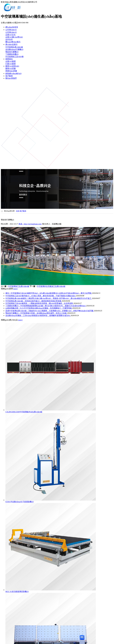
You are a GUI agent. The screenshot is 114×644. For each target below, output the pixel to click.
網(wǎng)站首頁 (12, 27)
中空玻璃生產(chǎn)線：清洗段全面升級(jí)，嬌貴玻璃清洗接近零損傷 (34, 301)
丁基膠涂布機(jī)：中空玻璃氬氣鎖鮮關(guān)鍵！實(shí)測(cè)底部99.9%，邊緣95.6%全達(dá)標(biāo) (46, 306)
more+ (16, 289)
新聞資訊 (9, 59)
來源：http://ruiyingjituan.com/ (30, 224)
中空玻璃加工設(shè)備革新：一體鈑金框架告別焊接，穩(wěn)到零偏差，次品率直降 (39, 303)
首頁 (18, 211)
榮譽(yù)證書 (11, 68)
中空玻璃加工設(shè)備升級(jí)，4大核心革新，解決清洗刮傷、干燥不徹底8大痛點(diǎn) (41, 296)
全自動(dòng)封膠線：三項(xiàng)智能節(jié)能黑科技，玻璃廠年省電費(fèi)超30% (38, 315)
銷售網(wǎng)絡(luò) (13, 73)
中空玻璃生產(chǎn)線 (14, 47)
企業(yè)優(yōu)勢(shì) (14, 37)
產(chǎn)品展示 (11, 44)
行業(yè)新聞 (11, 64)
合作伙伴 (9, 39)
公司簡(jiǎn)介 (11, 30)
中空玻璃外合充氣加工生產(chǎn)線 (51, 286)
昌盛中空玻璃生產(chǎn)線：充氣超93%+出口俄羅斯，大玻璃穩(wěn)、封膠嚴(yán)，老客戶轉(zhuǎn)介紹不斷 (50, 311)
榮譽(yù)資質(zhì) (12, 66)
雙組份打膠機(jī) (12, 52)
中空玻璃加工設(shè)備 (14, 57)
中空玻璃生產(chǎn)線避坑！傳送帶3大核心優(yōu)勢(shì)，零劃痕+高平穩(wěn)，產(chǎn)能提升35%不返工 (49, 298)
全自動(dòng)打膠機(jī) (14, 49)
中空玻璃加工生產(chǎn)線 (19, 286)
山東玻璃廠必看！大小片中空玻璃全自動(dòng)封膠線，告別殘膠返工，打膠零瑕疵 (39, 308)
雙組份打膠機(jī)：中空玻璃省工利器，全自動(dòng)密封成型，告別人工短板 (36, 313)
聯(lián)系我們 (11, 78)
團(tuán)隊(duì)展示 (13, 42)
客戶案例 (9, 76)
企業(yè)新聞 (11, 61)
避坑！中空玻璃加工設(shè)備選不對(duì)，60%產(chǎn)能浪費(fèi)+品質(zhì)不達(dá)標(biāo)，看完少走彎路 (49, 293)
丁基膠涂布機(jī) (12, 54)
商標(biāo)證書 (11, 71)
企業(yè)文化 (11, 35)
